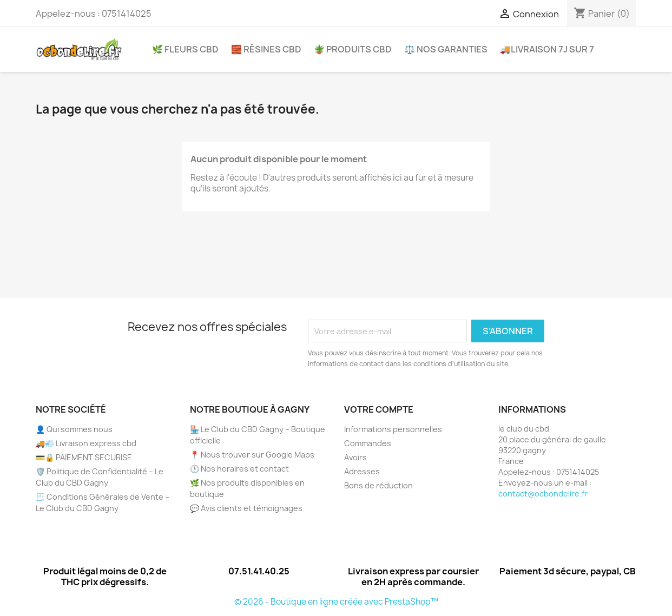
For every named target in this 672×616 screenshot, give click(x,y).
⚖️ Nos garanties (446, 49)
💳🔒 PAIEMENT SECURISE (84, 457)
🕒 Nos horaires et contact (239, 469)
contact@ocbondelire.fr (543, 494)
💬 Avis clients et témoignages (246, 508)
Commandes (368, 443)
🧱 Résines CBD (266, 49)
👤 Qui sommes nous (74, 429)
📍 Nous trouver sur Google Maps (252, 455)
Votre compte (379, 409)
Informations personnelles (393, 429)
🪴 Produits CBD (353, 49)
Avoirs (355, 457)
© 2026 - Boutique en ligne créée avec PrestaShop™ (336, 602)
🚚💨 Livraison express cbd (86, 443)
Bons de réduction (378, 485)
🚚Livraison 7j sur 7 (547, 49)
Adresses (362, 471)
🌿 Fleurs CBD (185, 49)
